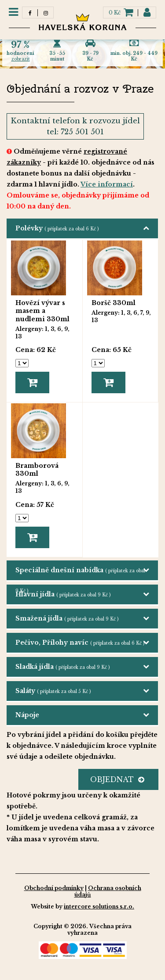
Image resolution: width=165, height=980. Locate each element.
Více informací (107, 184)
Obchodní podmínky (54, 888)
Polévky (57, 228)
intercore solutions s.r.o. (99, 906)
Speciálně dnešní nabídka (80, 573)
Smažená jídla (67, 618)
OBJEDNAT (117, 779)
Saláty (53, 691)
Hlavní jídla (63, 594)
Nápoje (27, 715)
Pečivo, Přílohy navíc (80, 643)
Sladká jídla (62, 667)
